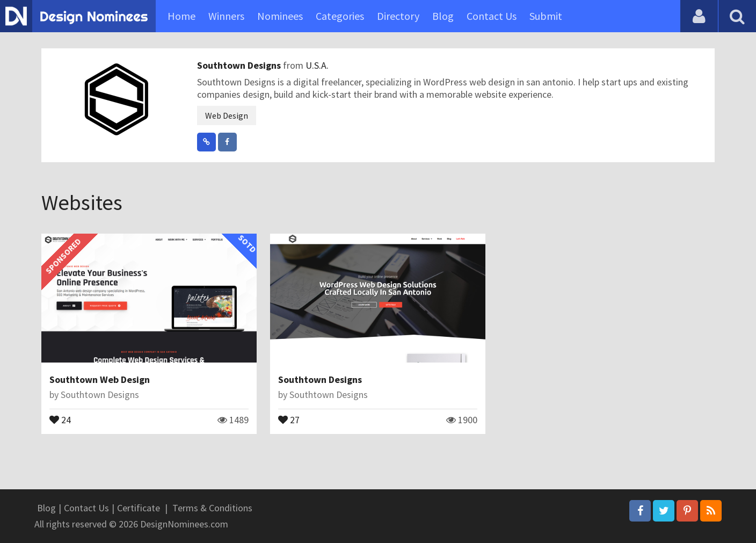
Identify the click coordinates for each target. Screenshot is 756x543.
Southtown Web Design (100, 379)
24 (60, 419)
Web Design (227, 115)
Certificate (139, 508)
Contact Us (492, 16)
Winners (226, 16)
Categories (340, 16)
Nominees (280, 16)
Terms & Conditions (212, 508)
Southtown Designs (240, 65)
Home (181, 16)
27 (289, 419)
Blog (443, 16)
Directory (398, 16)
